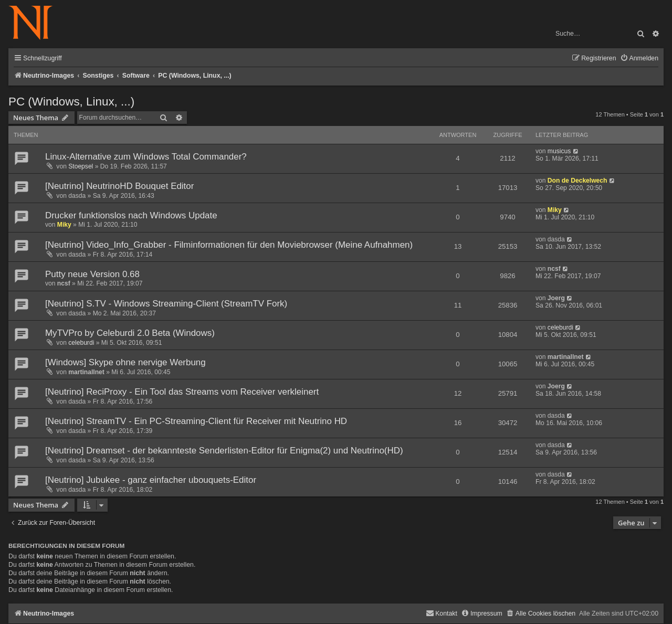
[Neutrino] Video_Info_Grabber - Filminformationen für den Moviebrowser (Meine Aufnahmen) (229, 245)
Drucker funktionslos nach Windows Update (131, 215)
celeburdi (81, 343)
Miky (64, 225)
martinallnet (86, 372)
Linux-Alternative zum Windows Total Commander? (146, 157)
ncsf (64, 283)
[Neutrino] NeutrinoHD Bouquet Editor (119, 186)
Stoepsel (81, 166)
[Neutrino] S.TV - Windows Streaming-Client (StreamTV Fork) (166, 304)
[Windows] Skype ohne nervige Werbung (125, 362)
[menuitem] (639, 59)
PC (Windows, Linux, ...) (71, 102)
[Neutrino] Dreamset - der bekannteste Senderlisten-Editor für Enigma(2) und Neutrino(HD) (224, 451)
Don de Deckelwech (577, 181)
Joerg (556, 298)
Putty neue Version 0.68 (92, 274)
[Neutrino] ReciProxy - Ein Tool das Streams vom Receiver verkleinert (182, 392)
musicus (559, 151)
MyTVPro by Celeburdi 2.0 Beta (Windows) (130, 333)
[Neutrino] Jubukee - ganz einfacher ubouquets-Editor (151, 480)
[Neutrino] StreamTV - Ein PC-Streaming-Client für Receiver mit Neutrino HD (196, 421)
